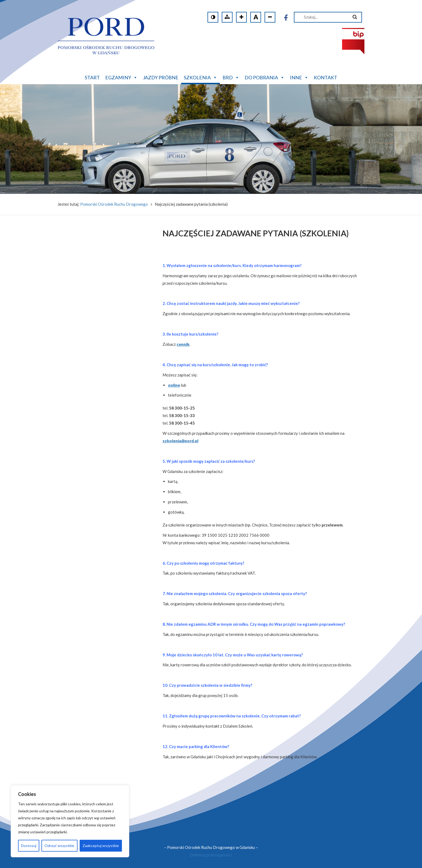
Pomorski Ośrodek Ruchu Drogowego (114, 204)
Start (92, 77)
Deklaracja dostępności (211, 855)
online (174, 385)
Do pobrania (265, 77)
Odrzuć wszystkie (59, 846)
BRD (231, 77)
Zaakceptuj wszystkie (101, 846)
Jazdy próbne (161, 77)
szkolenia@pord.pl (180, 441)
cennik (183, 344)
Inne (299, 77)
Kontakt (326, 77)
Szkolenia (201, 77)
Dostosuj (29, 846)
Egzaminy (121, 77)
